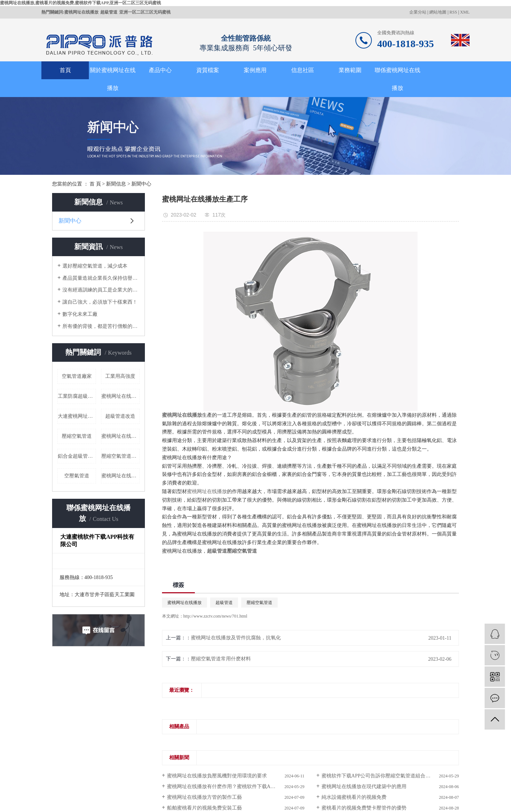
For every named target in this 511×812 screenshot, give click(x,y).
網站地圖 (438, 12)
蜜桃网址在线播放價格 (120, 436)
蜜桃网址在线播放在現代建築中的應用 (364, 786)
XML (465, 12)
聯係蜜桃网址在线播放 (398, 79)
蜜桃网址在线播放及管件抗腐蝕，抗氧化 (236, 638)
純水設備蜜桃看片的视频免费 (354, 797)
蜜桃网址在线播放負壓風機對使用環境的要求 (217, 776)
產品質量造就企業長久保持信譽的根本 (101, 278)
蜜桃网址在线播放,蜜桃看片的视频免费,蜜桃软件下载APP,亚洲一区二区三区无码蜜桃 (80, 3)
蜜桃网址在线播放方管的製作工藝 (204, 797)
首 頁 (95, 184)
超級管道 (109, 12)
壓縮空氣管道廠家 (120, 456)
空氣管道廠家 (77, 376)
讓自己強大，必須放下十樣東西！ (100, 302)
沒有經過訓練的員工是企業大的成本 (101, 290)
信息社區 (303, 70)
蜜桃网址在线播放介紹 (120, 476)
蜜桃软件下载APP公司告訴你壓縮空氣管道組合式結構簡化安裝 (390, 776)
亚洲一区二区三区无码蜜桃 (145, 12)
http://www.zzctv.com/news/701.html (215, 616)
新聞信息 (116, 184)
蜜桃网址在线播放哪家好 (120, 396)
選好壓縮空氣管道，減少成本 (95, 266)
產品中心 (160, 70)
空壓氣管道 (77, 476)
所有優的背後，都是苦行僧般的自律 (101, 326)
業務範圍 (350, 70)
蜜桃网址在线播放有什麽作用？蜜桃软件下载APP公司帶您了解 (236, 786)
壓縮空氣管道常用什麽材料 (221, 659)
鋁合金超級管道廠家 (77, 456)
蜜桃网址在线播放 (81, 12)
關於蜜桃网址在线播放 (113, 79)
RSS (453, 12)
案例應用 (255, 70)
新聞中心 (141, 184)
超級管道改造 (120, 416)
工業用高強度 (120, 376)
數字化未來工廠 (80, 314)
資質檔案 (208, 70)
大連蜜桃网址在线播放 (77, 416)
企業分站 (418, 12)
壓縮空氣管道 (77, 436)
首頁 (65, 70)
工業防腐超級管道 (77, 396)
